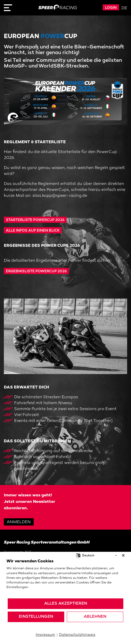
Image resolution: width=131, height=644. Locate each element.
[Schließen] (123, 556)
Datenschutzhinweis (77, 635)
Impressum (45, 635)
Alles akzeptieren (66, 604)
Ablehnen (95, 617)
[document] (65, 578)
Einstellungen (36, 617)
